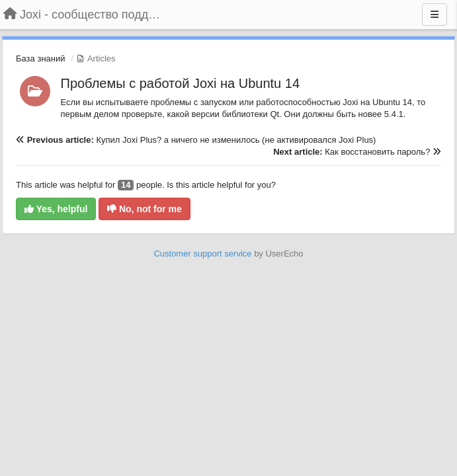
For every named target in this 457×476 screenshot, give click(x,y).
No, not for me (145, 209)
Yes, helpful (56, 209)
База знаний (41, 59)
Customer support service (202, 254)
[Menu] (435, 15)
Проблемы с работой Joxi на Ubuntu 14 (181, 83)
